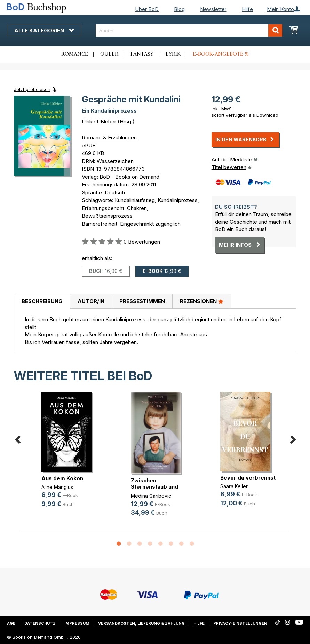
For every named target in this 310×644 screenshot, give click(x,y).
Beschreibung (42, 301)
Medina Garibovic (151, 496)
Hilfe (247, 9)
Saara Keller (234, 486)
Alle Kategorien (44, 30)
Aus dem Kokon (62, 478)
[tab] (42, 302)
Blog (179, 9)
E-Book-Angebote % (221, 54)
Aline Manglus (57, 487)
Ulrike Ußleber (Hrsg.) (108, 121)
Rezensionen (202, 301)
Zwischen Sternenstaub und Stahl (154, 487)
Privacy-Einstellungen (240, 623)
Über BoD (147, 9)
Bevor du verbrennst (248, 478)
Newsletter (213, 9)
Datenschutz (40, 623)
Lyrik (173, 54)
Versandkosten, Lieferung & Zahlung (141, 623)
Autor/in (91, 301)
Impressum (77, 623)
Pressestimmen (142, 301)
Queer (109, 54)
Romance (75, 54)
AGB (11, 623)
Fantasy (142, 54)
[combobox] (189, 30)
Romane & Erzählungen (109, 137)
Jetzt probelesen (32, 89)
